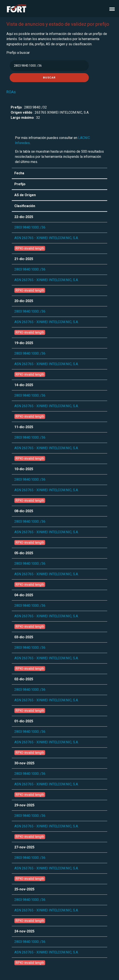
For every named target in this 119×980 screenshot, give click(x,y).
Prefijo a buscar (18, 53)
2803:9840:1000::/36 (30, 227)
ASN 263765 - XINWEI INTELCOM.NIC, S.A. (46, 238)
